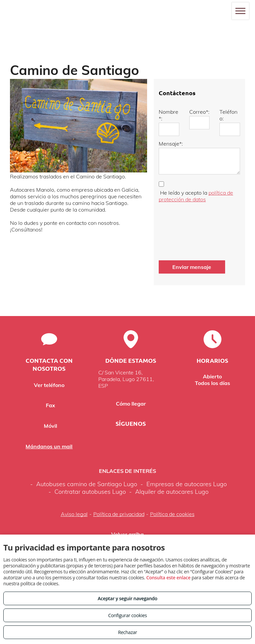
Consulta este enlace (168, 578)
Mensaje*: (171, 144)
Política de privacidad (119, 514)
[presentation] (186, 230)
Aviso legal (74, 514)
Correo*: (199, 112)
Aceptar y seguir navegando (127, 598)
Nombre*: (169, 115)
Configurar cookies (128, 615)
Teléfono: (228, 115)
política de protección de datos (196, 196)
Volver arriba (127, 534)
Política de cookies (172, 514)
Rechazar (127, 632)
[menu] (240, 11)
